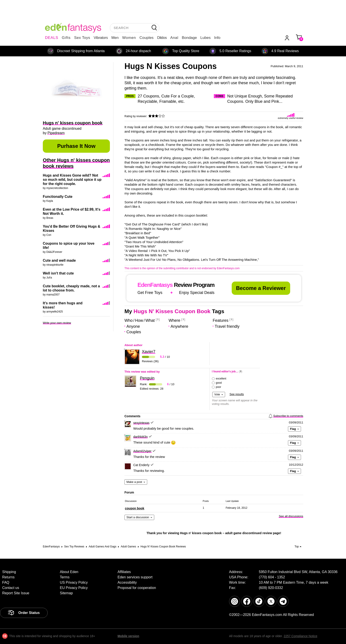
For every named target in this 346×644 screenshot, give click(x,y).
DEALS (52, 38)
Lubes (205, 38)
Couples (147, 38)
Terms (65, 577)
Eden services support (135, 577)
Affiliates (124, 572)
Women (129, 38)
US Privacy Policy (74, 582)
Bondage (189, 38)
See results (237, 394)
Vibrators (101, 38)
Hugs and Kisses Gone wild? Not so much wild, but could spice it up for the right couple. (72, 180)
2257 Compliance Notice (300, 636)
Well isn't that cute (58, 273)
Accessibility (127, 582)
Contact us (11, 588)
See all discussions (291, 516)
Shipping (9, 572)
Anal (174, 38)
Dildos (162, 38)
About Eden (69, 572)
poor (218, 387)
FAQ (6, 582)
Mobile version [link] (128, 636)
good (219, 383)
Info (217, 38)
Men (115, 38)
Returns (8, 577)
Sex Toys (82, 38)
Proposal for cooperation (137, 588)
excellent (221, 379)
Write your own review (57, 323)
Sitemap (66, 593)
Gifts (66, 38)
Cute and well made (59, 260)
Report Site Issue (16, 593)
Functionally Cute (58, 197)
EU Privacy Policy (74, 588)
